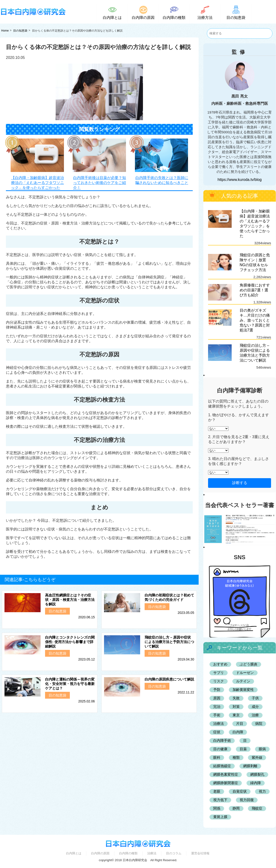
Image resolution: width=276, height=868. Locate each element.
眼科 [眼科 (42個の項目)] (217, 757)
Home (5, 31)
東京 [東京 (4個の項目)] (236, 715)
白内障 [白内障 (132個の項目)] (238, 732)
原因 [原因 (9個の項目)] (217, 698)
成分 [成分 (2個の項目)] (255, 707)
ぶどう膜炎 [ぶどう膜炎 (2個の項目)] (249, 664)
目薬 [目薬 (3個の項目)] (243, 749)
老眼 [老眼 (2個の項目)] (217, 791)
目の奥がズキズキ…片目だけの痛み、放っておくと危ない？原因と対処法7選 (255, 320)
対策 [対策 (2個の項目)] (236, 707)
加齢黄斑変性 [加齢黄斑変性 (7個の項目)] (243, 690)
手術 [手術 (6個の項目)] (217, 715)
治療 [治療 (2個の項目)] (255, 715)
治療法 (152, 853)
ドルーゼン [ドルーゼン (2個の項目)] (245, 673)
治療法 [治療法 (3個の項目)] (219, 723)
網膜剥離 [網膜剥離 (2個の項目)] (250, 766)
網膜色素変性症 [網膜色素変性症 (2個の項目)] (226, 774)
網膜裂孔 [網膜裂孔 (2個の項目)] (257, 774)
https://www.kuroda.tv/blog (240, 180)
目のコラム (174, 853)
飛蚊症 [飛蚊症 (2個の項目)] (257, 808)
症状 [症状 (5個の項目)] (217, 732)
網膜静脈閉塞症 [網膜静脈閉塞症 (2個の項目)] (226, 783)
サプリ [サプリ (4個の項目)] (219, 673)
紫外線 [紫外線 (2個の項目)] (257, 757)
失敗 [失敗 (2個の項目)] (236, 698)
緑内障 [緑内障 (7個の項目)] (256, 783)
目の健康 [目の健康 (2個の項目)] (220, 749)
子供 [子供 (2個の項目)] (255, 698)
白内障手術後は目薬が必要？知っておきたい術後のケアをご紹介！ (100, 183)
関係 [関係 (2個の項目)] (217, 808)
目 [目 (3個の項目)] (245, 740)
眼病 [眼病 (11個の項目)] (262, 749)
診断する (240, 483)
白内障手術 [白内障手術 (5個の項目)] (222, 740)
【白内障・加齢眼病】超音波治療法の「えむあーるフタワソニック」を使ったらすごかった (38, 183)
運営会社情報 (200, 853)
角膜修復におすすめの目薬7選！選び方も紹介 (255, 290)
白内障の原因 (100, 853)
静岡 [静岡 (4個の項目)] (236, 808)
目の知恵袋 (20, 31)
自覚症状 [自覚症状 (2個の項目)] (240, 791)
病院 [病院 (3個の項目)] (259, 723)
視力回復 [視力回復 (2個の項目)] (247, 800)
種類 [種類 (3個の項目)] (236, 757)
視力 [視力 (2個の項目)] (262, 791)
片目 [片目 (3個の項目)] (240, 723)
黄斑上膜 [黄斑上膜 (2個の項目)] (220, 817)
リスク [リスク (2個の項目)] (219, 681)
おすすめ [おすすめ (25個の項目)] (220, 664)
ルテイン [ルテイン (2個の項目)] (243, 681)
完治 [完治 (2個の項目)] (217, 707)
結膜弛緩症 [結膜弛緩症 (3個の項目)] (222, 766)
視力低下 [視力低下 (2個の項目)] (220, 800)
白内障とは (74, 853)
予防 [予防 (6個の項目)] (217, 690)
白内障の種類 (128, 853)
